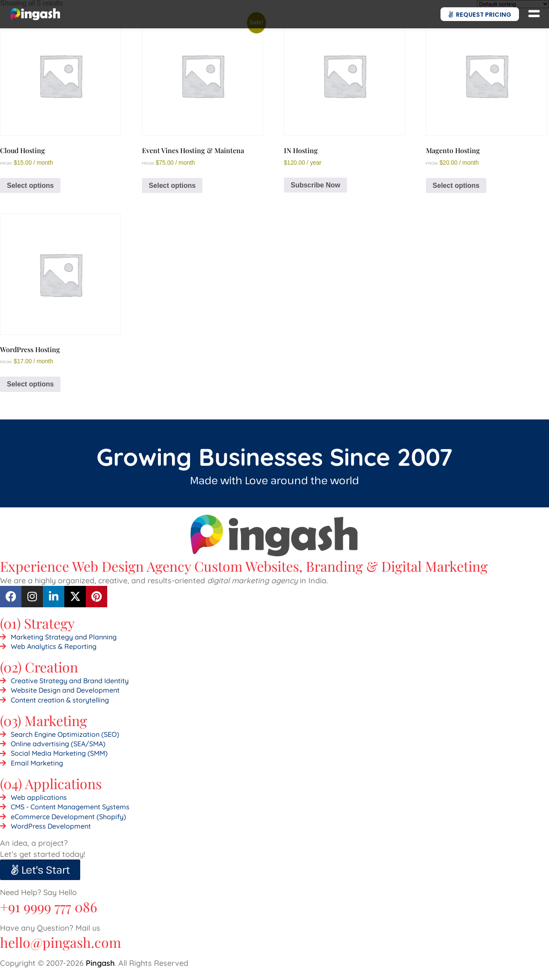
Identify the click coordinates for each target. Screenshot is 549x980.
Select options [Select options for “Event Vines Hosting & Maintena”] (172, 185)
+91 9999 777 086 (49, 906)
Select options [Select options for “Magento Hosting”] (456, 185)
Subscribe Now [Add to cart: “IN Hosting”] (316, 185)
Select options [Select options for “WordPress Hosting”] (30, 384)
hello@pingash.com (60, 942)
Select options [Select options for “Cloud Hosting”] (30, 185)
